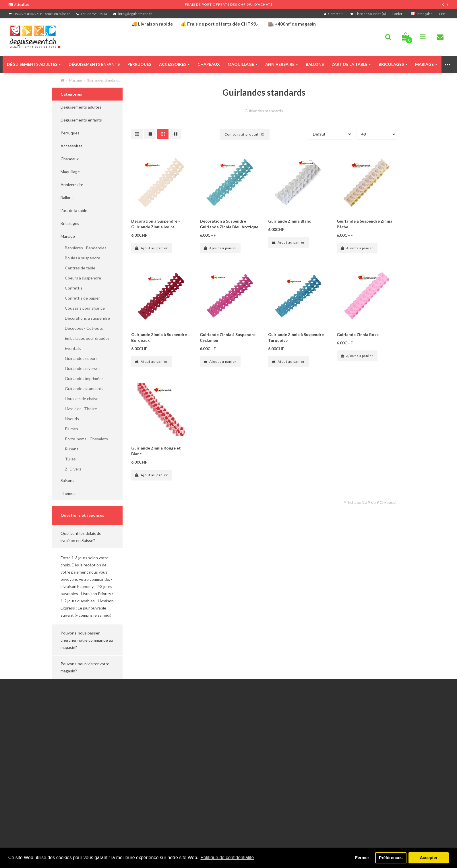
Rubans (69, 449)
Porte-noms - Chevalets (84, 439)
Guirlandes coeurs (79, 358)
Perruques (139, 64)
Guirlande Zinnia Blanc (290, 221)
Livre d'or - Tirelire (79, 409)
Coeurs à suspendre (81, 278)
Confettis (71, 288)
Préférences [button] (391, 858)
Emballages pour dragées (85, 338)
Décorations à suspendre (85, 318)
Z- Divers (71, 469)
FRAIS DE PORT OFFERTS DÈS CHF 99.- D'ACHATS (229, 4)
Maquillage (243, 64)
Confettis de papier (80, 298)
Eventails (71, 348)
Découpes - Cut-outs (82, 328)
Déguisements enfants (94, 64)
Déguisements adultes (34, 64)
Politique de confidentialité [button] (227, 858)
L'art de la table (351, 64)
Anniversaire (282, 64)
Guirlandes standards (103, 80)
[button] (87, 537)
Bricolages (393, 64)
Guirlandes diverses (81, 368)
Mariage (426, 64)
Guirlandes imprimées (82, 378)
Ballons (315, 64)
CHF (444, 14)
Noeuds (70, 419)
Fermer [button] (362, 858)
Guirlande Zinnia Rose (358, 334)
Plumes (69, 429)
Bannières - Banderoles (84, 248)
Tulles (68, 459)
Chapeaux (209, 64)
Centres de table (78, 268)
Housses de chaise (80, 399)
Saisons (67, 480)
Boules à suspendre (80, 258)
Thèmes (68, 493)
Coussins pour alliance (83, 308)
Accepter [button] (429, 858)
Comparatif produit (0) (245, 134)
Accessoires (174, 64)
